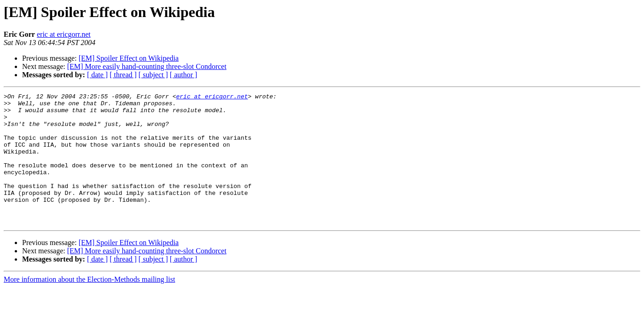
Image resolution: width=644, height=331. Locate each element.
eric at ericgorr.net (64, 34)
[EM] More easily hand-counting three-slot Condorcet (147, 66)
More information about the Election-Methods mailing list (89, 305)
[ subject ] (153, 75)
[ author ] (184, 75)
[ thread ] (123, 75)
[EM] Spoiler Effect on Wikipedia (129, 58)
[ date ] (97, 75)
